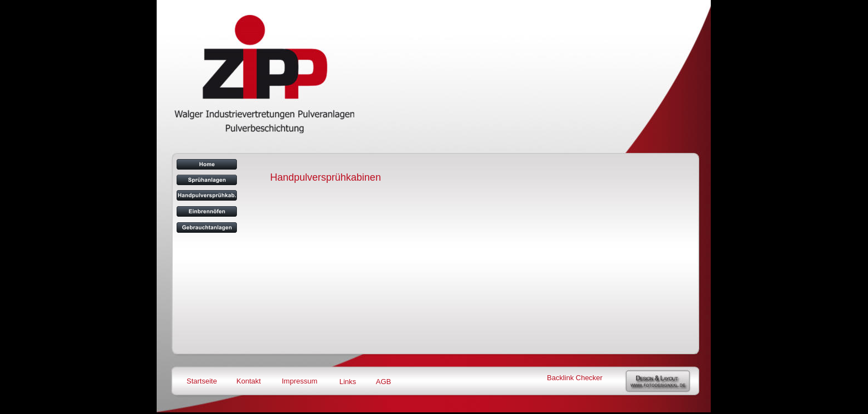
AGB (383, 382)
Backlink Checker (575, 378)
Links (348, 382)
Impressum (299, 381)
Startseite (202, 381)
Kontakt (249, 381)
